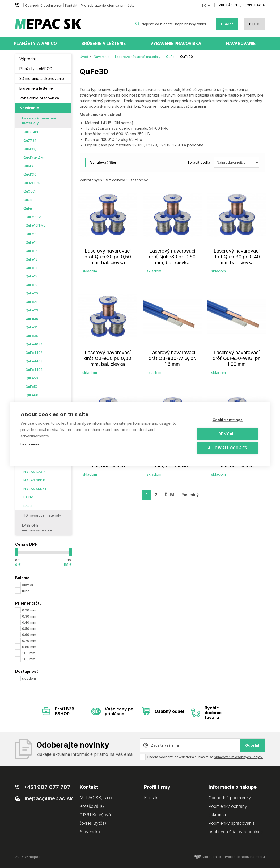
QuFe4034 (34, 344)
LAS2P (28, 506)
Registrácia (254, 5)
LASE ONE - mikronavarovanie (37, 528)
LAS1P (28, 497)
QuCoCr (30, 191)
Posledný (190, 495)
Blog (254, 24)
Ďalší (169, 495)
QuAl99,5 (31, 149)
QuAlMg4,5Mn (34, 157)
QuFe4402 (34, 353)
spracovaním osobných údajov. (238, 757)
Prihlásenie (229, 5)
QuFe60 (32, 395)
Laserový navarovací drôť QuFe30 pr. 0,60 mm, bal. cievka (172, 257)
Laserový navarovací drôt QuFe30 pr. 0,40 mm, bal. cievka (237, 257)
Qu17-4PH (31, 132)
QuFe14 (31, 268)
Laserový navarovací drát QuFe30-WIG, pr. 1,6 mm (172, 358)
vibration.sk (208, 857)
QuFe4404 (34, 370)
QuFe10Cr (33, 217)
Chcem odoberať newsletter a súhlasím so (205, 757)
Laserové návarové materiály (39, 120)
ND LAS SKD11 (34, 480)
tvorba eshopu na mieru (245, 857)
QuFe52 (32, 387)
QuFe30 (32, 319)
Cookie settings (228, 420)
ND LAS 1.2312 (34, 472)
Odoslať (252, 745)
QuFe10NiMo (36, 225)
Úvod (84, 57)
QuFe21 (31, 302)
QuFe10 (31, 234)
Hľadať (227, 24)
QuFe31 (31, 327)
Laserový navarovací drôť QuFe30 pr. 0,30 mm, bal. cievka (108, 358)
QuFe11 (31, 242)
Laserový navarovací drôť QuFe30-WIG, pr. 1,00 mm (237, 358)
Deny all (228, 434)
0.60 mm (29, 635)
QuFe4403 (34, 361)
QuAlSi (29, 166)
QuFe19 (31, 285)
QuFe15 (31, 276)
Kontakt (71, 5)
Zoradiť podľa (199, 162)
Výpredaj (27, 59)
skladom (29, 678)
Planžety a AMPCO (35, 43)
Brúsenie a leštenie (104, 43)
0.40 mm (29, 622)
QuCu (28, 200)
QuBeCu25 (32, 183)
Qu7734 (30, 140)
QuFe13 (31, 259)
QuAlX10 (30, 174)
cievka (27, 585)
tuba (26, 591)
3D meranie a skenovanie (42, 78)
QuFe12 (31, 251)
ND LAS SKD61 (35, 489)
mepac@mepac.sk (49, 798)
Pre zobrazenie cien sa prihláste (108, 5)
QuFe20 (32, 293)
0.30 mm (29, 616)
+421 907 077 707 (18, 5)
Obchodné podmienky (43, 5)
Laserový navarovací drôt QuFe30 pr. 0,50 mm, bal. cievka (108, 257)
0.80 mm (29, 647)
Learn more (30, 444)
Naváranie (29, 108)
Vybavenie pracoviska (176, 43)
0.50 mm (29, 628)
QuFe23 (32, 310)
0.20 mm (29, 610)
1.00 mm (29, 653)
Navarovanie (241, 43)
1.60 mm (29, 659)
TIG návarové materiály (41, 515)
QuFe (28, 208)
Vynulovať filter (103, 162)
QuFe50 (32, 378)
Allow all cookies (228, 448)
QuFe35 (32, 336)
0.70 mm (29, 641)
